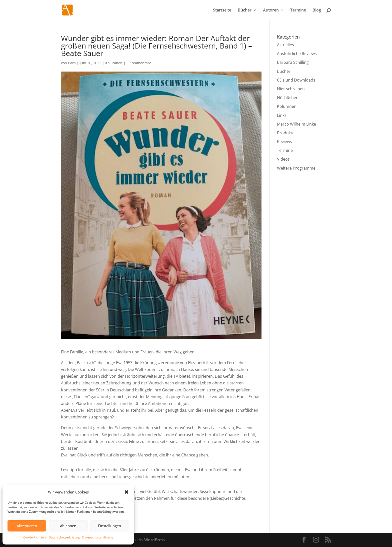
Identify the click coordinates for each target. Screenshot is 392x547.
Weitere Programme (296, 168)
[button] (126, 492)
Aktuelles (285, 45)
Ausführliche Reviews (297, 54)
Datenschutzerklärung (64, 537)
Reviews (284, 142)
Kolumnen (114, 63)
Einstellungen (109, 526)
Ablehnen (68, 526)
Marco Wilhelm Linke (296, 124)
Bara (72, 63)
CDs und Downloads (296, 80)
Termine (298, 11)
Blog (317, 11)
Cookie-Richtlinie (35, 537)
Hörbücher (287, 98)
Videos (283, 159)
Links (282, 115)
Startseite (222, 11)
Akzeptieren (27, 526)
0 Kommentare (139, 63)
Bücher (245, 11)
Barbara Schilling (293, 62)
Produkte (286, 133)
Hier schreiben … (293, 89)
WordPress (155, 540)
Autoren (271, 11)
